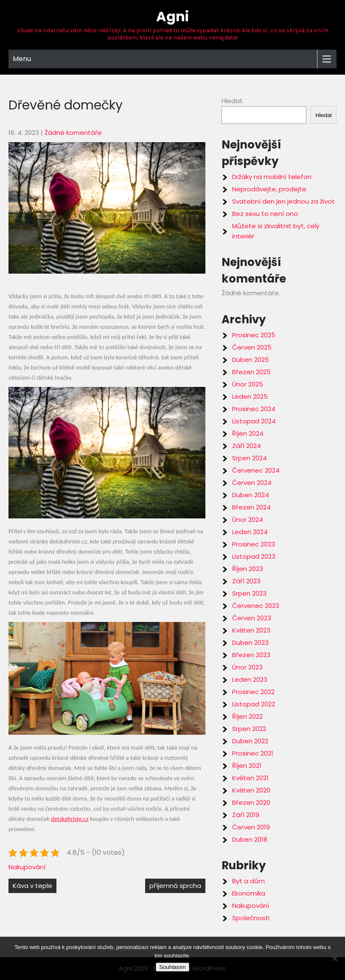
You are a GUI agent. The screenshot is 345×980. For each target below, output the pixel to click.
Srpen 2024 (250, 458)
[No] (334, 958)
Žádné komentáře (73, 133)
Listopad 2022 (254, 704)
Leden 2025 (250, 396)
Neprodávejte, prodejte (269, 189)
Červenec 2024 (256, 470)
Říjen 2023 (248, 569)
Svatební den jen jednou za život (283, 201)
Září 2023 (246, 581)
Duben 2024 (251, 495)
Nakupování (27, 867)
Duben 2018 (250, 839)
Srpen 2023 (249, 593)
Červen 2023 (252, 618)
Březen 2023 (251, 655)
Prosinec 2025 (254, 335)
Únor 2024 (248, 519)
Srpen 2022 (249, 729)
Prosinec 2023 (254, 544)
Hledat (232, 101)
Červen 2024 (252, 483)
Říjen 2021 (247, 766)
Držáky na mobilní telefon (272, 177)
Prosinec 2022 (253, 692)
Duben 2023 (250, 643)
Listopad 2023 (254, 556)
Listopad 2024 (254, 421)
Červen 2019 (251, 827)
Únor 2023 (247, 667)
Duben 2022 (250, 741)
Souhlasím (172, 967)
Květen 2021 (250, 778)
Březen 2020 (251, 802)
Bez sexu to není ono (265, 214)
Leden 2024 (250, 532)
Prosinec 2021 (253, 753)
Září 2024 (247, 446)
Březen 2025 (251, 372)
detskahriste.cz (70, 819)
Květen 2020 (251, 790)
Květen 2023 (251, 630)
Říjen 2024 (248, 433)
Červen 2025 (252, 347)
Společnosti (251, 918)
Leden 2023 (250, 679)
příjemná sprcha (175, 886)
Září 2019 (246, 815)
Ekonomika (249, 893)
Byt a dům (248, 881)
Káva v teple (32, 886)
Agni (172, 16)
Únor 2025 (248, 384)
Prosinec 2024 (254, 409)
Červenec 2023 (256, 606)
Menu (22, 59)
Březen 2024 (251, 507)
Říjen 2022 (247, 716)
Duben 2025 (251, 360)
